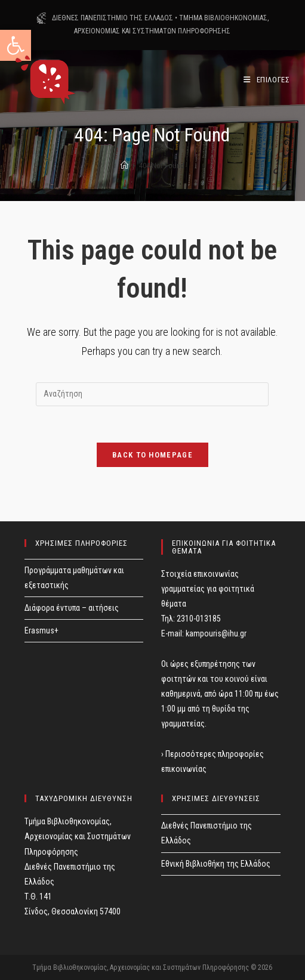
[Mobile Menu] (267, 80)
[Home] (124, 166)
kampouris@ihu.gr (216, 633)
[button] (16, 45)
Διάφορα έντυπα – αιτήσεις (72, 608)
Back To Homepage (152, 455)
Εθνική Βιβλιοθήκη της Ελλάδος (216, 864)
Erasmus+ (41, 630)
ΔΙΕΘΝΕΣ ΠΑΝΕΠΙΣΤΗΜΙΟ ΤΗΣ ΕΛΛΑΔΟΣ (113, 18)
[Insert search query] (152, 394)
